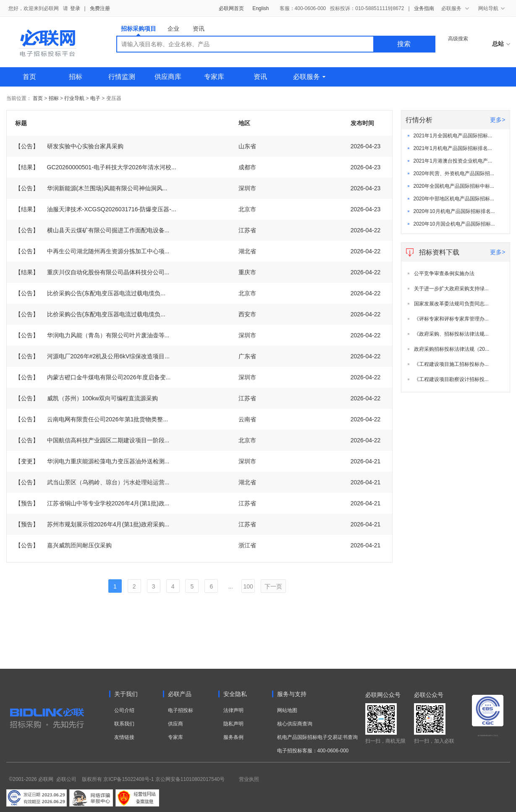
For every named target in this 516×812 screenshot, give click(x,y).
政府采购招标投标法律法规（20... (452, 349)
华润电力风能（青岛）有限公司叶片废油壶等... (92, 335)
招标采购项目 (139, 30)
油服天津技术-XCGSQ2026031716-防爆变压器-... (96, 209)
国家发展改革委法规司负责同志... (451, 304)
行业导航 (75, 98)
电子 (95, 98)
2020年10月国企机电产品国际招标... (454, 224)
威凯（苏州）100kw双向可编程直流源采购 (86, 398)
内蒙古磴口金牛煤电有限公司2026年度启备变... (93, 377)
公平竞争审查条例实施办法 (444, 273)
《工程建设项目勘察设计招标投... (451, 379)
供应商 (175, 724)
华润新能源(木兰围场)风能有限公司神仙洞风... (91, 188)
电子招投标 (181, 710)
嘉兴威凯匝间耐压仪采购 (63, 545)
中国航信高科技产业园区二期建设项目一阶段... (92, 440)
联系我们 (124, 724)
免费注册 (100, 8)
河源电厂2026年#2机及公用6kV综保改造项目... (93, 356)
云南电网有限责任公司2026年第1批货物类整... (92, 419)
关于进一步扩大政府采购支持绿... (451, 289)
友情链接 (124, 737)
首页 (29, 77)
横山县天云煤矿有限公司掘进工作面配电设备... (92, 230)
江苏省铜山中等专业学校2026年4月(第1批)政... (92, 503)
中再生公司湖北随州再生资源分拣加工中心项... (92, 251)
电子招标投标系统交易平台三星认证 (488, 736)
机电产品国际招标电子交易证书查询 (317, 737)
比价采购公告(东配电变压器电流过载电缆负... (90, 293)
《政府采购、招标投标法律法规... (451, 334)
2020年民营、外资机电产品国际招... (454, 173)
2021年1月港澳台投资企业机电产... (453, 161)
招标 (76, 77)
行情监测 (122, 77)
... (230, 586)
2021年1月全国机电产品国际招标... (453, 136)
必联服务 (309, 77)
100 (248, 586)
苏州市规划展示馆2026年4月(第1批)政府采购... (92, 524)
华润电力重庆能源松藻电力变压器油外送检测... (92, 461)
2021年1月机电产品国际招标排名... (453, 148)
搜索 (404, 44)
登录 (75, 8)
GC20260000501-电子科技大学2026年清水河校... (96, 167)
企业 (173, 29)
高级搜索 (458, 39)
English (261, 8)
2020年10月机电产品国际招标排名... (454, 211)
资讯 (199, 29)
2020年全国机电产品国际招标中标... (454, 186)
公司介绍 (124, 710)
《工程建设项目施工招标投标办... (451, 364)
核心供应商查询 (295, 724)
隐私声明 (233, 724)
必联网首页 (231, 8)
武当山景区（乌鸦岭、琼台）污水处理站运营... (92, 482)
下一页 (273, 586)
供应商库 (168, 77)
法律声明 (233, 710)
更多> (498, 120)
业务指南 (424, 8)
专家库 (214, 77)
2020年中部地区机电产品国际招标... (454, 199)
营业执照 (249, 779)
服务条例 (233, 737)
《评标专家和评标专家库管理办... (451, 319)
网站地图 (287, 710)
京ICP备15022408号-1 (128, 779)
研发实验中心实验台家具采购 (69, 146)
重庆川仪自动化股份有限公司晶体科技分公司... (92, 272)
